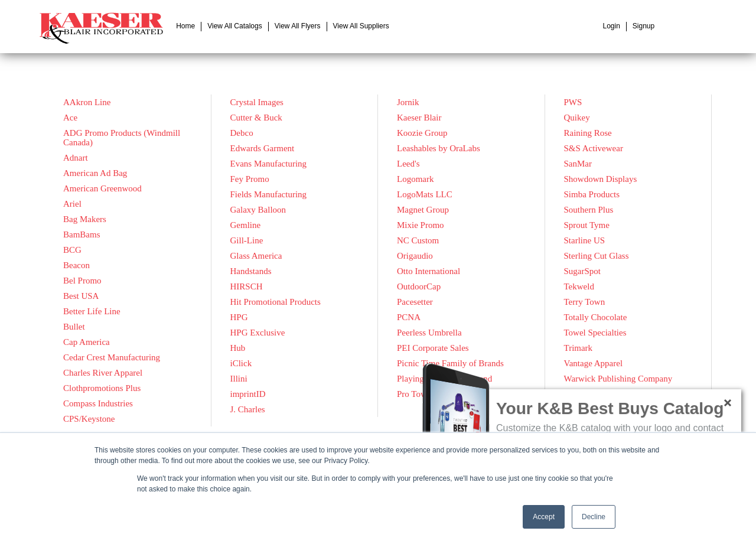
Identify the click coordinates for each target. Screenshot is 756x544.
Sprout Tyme (587, 225)
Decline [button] (594, 517)
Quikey (577, 118)
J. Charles (248, 409)
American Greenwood (102, 188)
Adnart (76, 158)
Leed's (408, 164)
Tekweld (579, 286)
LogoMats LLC (425, 194)
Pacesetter (415, 302)
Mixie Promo (421, 225)
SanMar (578, 164)
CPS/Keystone (89, 419)
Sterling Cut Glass (597, 256)
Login (611, 26)
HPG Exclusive (258, 333)
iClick (241, 363)
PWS (573, 102)
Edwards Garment (263, 148)
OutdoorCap (419, 286)
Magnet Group (423, 210)
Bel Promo (82, 281)
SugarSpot (583, 271)
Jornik (408, 102)
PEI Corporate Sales (433, 348)
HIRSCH (247, 286)
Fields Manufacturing (269, 194)
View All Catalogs (235, 26)
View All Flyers (298, 26)
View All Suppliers (361, 26)
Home (185, 26)
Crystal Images (257, 102)
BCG (72, 250)
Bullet (74, 327)
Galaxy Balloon (258, 210)
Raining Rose (588, 133)
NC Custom (418, 240)
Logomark (415, 179)
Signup (643, 26)
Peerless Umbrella (429, 333)
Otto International (428, 271)
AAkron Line (87, 102)
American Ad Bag (95, 173)
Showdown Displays (601, 179)
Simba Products (592, 194)
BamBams (82, 234)
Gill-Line (247, 240)
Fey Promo (250, 179)
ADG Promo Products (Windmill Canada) (122, 138)
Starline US (585, 240)
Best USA (81, 296)
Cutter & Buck (256, 118)
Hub (238, 348)
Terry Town (585, 302)
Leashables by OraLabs (439, 148)
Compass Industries (98, 403)
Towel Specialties (595, 333)
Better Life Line (92, 311)
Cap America (87, 342)
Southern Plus (589, 210)
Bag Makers (85, 219)
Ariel (72, 204)
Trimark (579, 348)
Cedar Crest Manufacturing (112, 357)
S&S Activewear (594, 148)
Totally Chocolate (596, 317)
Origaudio (415, 256)
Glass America (256, 256)
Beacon (76, 265)
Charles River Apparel (103, 373)
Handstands (251, 271)
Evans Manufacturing (269, 164)
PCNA (409, 317)
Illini (239, 379)
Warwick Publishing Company (618, 379)
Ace (70, 118)
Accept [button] (544, 517)
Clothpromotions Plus (102, 388)
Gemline (246, 225)
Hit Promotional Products (276, 302)
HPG (239, 317)
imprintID (248, 394)
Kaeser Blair (419, 118)
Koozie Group (422, 133)
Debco (242, 133)
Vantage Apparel (594, 363)
